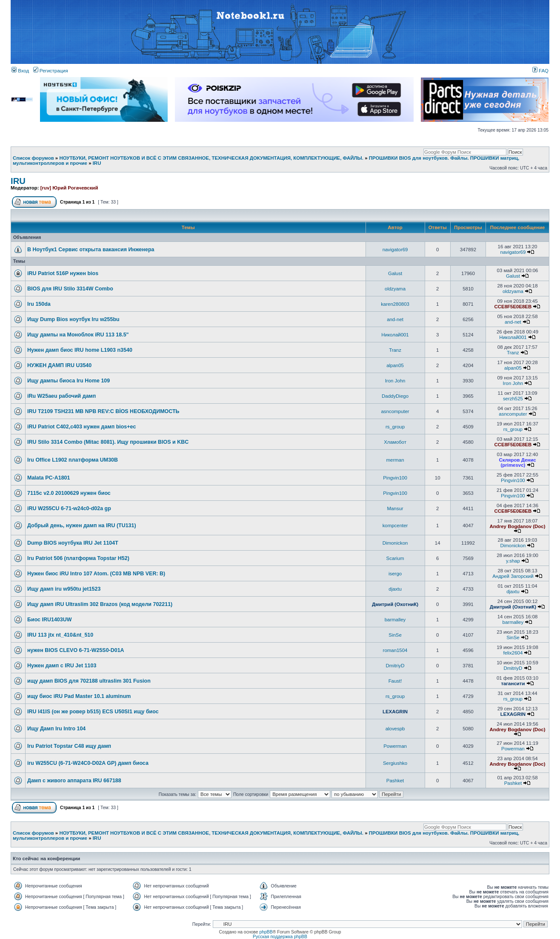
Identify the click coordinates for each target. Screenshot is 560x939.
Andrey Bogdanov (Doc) (518, 526)
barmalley (395, 620)
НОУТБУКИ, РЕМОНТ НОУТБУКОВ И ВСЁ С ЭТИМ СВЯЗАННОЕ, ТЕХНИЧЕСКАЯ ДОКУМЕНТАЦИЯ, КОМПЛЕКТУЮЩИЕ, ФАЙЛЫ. (211, 158)
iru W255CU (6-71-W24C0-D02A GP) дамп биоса (88, 763)
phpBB (266, 932)
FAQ (540, 71)
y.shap (513, 561)
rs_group (395, 427)
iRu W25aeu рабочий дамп (61, 396)
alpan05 (395, 365)
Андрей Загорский (513, 576)
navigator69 (395, 250)
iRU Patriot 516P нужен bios (63, 273)
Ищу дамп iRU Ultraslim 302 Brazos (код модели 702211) (100, 604)
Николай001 (395, 335)
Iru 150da (39, 304)
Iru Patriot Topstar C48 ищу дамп (69, 746)
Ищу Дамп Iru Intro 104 (56, 729)
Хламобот (395, 442)
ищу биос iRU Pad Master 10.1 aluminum (79, 696)
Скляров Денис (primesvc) (517, 462)
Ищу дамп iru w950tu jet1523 (64, 589)
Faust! (395, 681)
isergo (395, 574)
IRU (97, 163)
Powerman (395, 746)
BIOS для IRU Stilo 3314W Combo (70, 289)
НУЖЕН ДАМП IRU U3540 (59, 365)
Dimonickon (395, 543)
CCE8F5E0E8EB (513, 307)
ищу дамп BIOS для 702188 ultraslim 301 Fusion (89, 681)
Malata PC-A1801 (49, 478)
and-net (395, 319)
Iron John (395, 381)
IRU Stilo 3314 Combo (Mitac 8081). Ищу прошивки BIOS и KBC (108, 442)
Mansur (395, 508)
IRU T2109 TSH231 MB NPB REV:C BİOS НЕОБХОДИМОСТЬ (103, 411)
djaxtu (395, 589)
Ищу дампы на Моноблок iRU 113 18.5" (78, 335)
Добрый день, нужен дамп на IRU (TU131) (82, 525)
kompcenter (395, 525)
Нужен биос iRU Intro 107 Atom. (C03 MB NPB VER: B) (96, 574)
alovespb (395, 729)
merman (395, 460)
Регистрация (51, 71)
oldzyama (395, 289)
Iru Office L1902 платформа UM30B (73, 460)
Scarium (395, 558)
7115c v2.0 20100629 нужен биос (69, 493)
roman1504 (395, 650)
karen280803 (395, 304)
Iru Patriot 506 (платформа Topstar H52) (78, 558)
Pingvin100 (395, 478)
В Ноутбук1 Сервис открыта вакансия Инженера (91, 250)
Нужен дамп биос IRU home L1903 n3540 (80, 350)
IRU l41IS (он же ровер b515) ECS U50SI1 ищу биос (93, 712)
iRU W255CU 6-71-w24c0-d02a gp (69, 508)
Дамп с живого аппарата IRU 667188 (74, 781)
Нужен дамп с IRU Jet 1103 (62, 666)
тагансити (513, 683)
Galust (395, 273)
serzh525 (513, 399)
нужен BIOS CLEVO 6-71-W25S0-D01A (76, 650)
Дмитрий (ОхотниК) (395, 604)
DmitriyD (395, 666)
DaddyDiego (395, 396)
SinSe (395, 635)
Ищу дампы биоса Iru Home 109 (69, 381)
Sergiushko (395, 763)
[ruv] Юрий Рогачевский (69, 188)
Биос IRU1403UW (49, 620)
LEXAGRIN (395, 712)
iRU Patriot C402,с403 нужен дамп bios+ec (81, 427)
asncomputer (395, 411)
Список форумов (33, 158)
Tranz (395, 350)
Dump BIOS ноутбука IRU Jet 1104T (73, 543)
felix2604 (513, 653)
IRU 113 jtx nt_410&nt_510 (60, 635)
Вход (20, 71)
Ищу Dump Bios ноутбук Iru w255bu (73, 319)
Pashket (395, 781)
